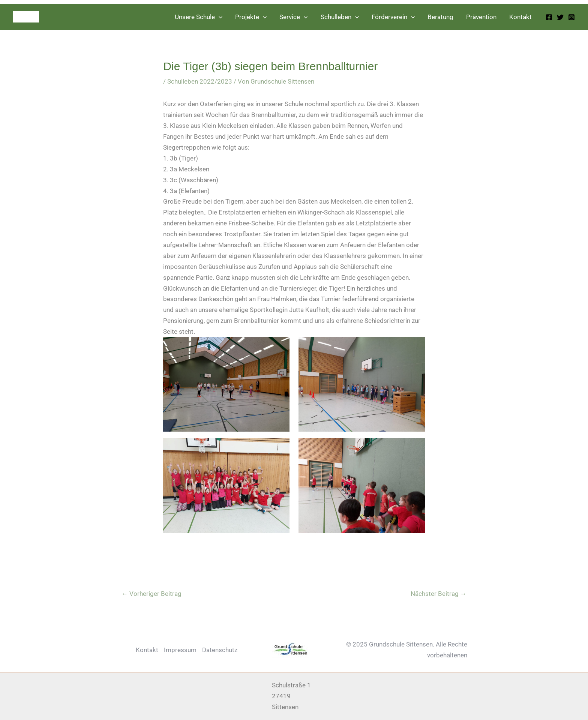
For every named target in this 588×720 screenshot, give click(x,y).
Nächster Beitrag (439, 594)
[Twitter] (560, 17)
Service (293, 17)
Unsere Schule (199, 17)
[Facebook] (549, 17)
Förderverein (393, 17)
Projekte (251, 17)
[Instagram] (571, 17)
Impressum (180, 650)
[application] (219, 17)
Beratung (440, 17)
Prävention (481, 17)
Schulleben (340, 17)
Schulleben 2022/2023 (200, 81)
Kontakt (520, 17)
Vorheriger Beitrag (151, 594)
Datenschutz (220, 650)
